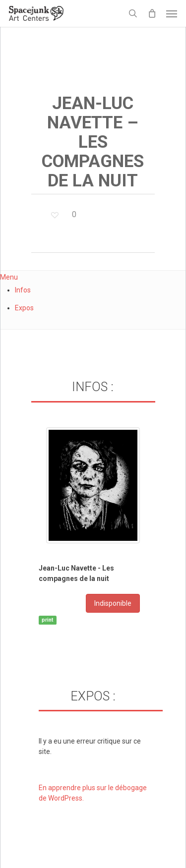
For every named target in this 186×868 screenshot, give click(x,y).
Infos (23, 290)
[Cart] (152, 13)
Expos (24, 308)
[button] (172, 13)
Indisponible (113, 603)
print (47, 620)
